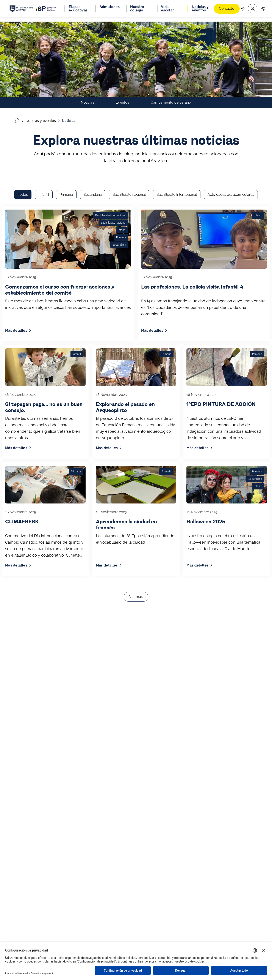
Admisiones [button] (110, 7)
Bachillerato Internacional (177, 67)
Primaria (66, 67)
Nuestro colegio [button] (137, 9)
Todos (23, 67)
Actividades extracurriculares (231, 67)
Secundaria (93, 67)
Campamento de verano (171, 27)
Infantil (44, 67)
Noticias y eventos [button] (200, 9)
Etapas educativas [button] (78, 9)
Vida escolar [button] (167, 9)
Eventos (122, 27)
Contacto (227, 9)
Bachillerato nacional (129, 67)
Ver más (136, 469)
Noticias (88, 27)
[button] (253, 9)
